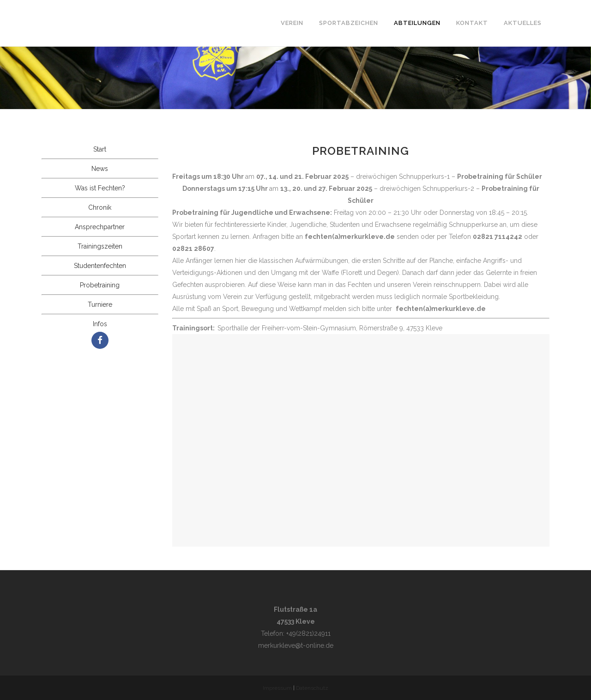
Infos (100, 324)
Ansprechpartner (100, 227)
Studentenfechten (100, 266)
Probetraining (100, 285)
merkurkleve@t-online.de (296, 645)
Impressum (277, 688)
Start (100, 149)
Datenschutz (312, 688)
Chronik (100, 207)
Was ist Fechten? (100, 188)
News (100, 169)
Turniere (100, 304)
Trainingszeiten (100, 246)
